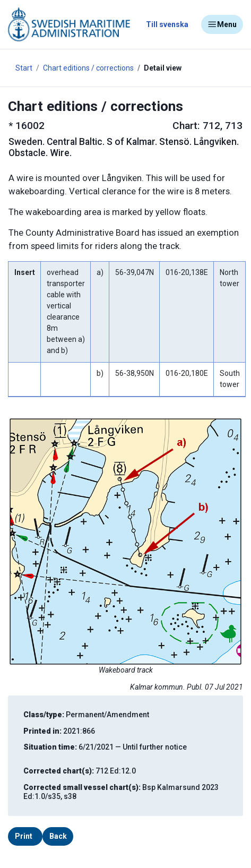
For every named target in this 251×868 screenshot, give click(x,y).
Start (24, 68)
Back (58, 836)
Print (24, 836)
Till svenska (167, 24)
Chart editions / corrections (88, 68)
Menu (222, 24)
